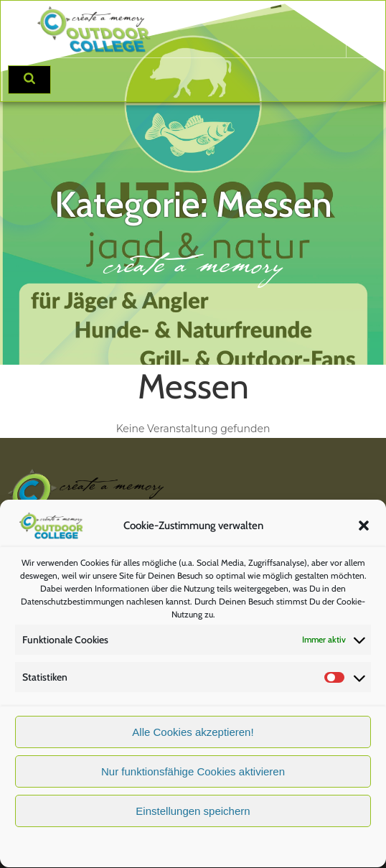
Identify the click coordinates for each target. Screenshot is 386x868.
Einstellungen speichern (193, 817)
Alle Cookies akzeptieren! (193, 738)
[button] (364, 531)
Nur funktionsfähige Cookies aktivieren (193, 778)
